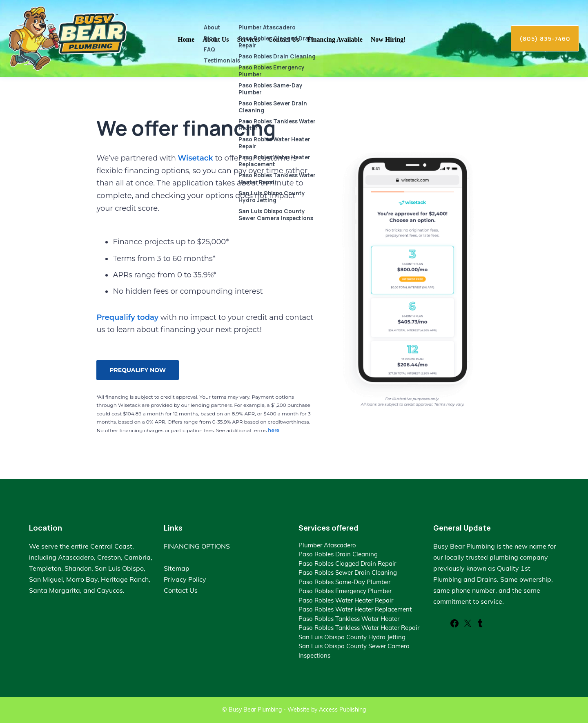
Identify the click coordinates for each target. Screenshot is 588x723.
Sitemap (177, 568)
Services (249, 39)
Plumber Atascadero (327, 545)
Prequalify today (127, 317)
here (274, 430)
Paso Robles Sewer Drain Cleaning (348, 572)
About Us (216, 39)
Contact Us (284, 39)
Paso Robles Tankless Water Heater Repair (359, 628)
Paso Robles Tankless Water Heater (349, 619)
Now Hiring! (388, 39)
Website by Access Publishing (327, 710)
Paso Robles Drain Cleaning (338, 554)
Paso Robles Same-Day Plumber (344, 582)
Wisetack (197, 158)
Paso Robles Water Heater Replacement (355, 609)
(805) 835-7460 (545, 38)
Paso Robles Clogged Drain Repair (347, 563)
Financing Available (335, 39)
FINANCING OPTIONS (197, 546)
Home (186, 39)
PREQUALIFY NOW (138, 370)
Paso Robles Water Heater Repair (346, 600)
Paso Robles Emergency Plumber (345, 591)
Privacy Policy (185, 579)
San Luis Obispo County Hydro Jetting (352, 637)
